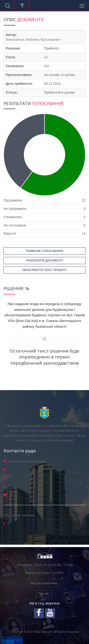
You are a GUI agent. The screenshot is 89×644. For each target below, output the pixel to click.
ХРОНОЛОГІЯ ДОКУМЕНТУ (45, 261)
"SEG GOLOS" (43, 632)
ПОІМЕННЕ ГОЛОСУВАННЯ (45, 251)
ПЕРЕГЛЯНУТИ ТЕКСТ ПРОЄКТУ (45, 270)
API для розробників (44, 583)
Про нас (44, 594)
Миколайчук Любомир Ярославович (33, 40)
